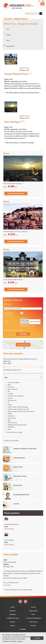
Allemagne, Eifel (8, 567)
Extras (33, 614)
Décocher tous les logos (15, 432)
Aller (7, 320)
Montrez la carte (23, 345)
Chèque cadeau (33, 611)
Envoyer (18, 623)
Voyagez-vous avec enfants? (15, 330)
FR (43, 1)
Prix (8, 29)
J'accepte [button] (37, 638)
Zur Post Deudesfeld (10, 562)
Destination (8, 304)
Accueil (8, 19)
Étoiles (9, 35)
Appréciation (10, 46)
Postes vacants (33, 622)
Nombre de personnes (9, 314)
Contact (33, 607)
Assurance (33, 625)
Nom (8, 40)
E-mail (18, 615)
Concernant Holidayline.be (33, 618)
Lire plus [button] (20, 641)
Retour (8, 323)
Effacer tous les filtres (12, 441)
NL (39, 1)
